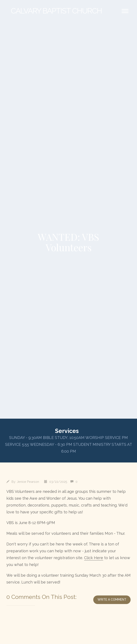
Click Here (94, 558)
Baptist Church (56, 11)
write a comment (112, 600)
